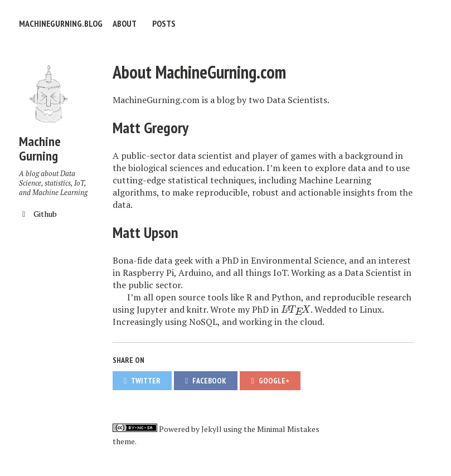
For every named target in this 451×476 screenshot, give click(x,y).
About (125, 23)
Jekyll (212, 429)
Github (38, 214)
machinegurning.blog (61, 23)
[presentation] (296, 309)
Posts (164, 23)
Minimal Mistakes (288, 429)
